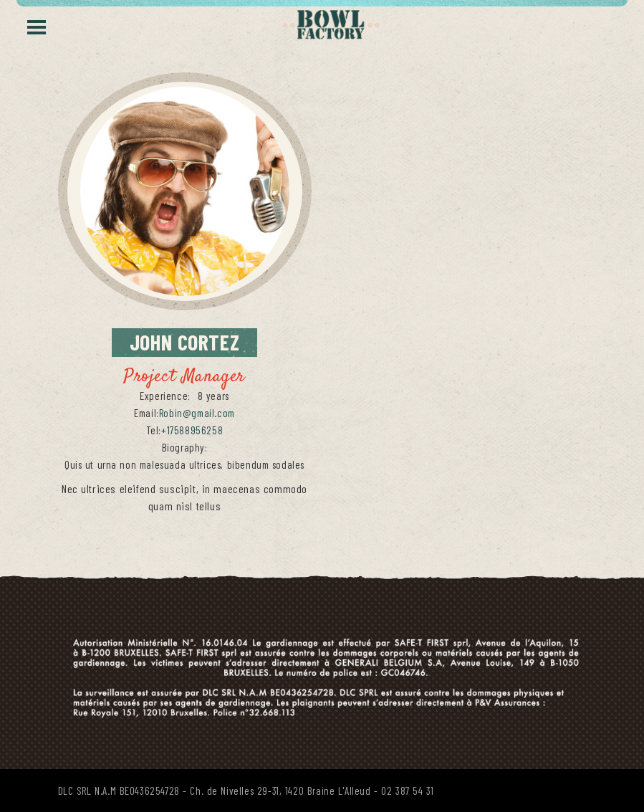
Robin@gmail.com (197, 413)
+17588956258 (192, 430)
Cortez (194, 341)
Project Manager (184, 377)
